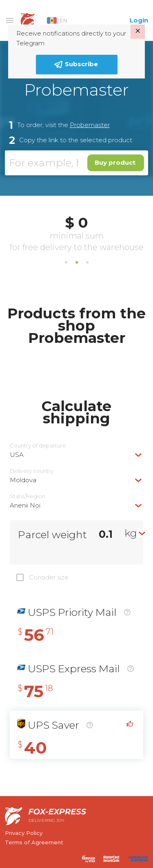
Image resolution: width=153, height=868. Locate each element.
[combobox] (76, 455)
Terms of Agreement (34, 842)
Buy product (115, 162)
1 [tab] (66, 262)
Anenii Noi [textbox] (25, 505)
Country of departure (38, 446)
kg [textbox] (131, 533)
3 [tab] (87, 262)
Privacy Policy (24, 833)
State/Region (28, 496)
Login (139, 20)
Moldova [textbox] (23, 480)
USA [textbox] (17, 455)
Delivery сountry (32, 471)
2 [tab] (77, 262)
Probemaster (90, 125)
